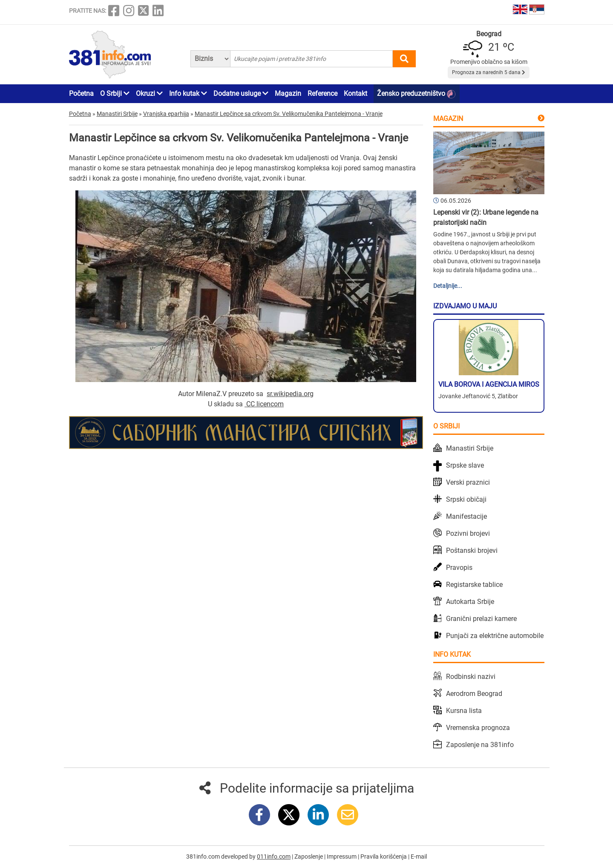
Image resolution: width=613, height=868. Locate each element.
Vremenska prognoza (478, 728)
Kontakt (355, 93)
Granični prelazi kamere (481, 619)
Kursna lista (464, 711)
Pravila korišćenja (384, 857)
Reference (322, 93)
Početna (81, 93)
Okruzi (149, 93)
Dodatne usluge (241, 93)
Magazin (288, 93)
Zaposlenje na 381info (480, 745)
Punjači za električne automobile (495, 636)
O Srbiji (115, 93)
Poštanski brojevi (472, 550)
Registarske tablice (474, 585)
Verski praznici (468, 482)
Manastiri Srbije (470, 448)
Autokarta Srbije (470, 602)
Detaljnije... (448, 286)
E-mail (419, 857)
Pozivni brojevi (468, 533)
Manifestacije (466, 516)
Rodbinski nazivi (471, 677)
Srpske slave (465, 465)
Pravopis (459, 568)
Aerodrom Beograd (474, 694)
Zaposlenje (309, 857)
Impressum (342, 857)
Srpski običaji (466, 499)
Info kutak (188, 93)
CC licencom (265, 404)
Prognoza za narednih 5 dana (489, 72)
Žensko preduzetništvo (416, 94)
